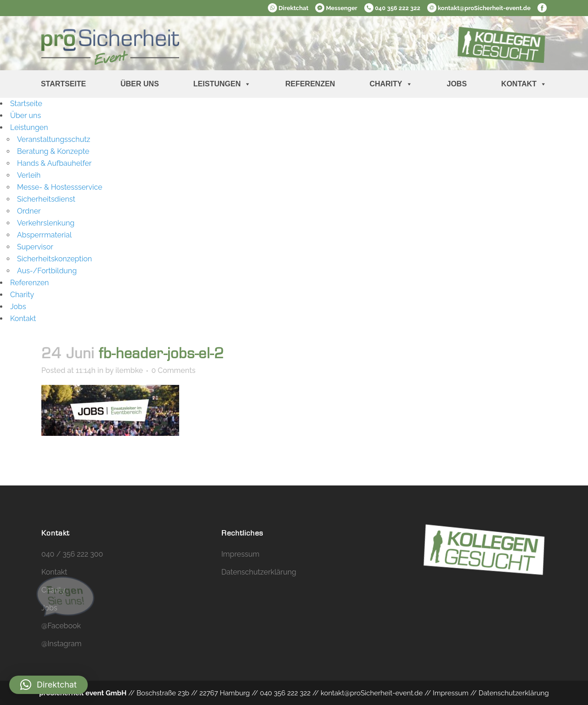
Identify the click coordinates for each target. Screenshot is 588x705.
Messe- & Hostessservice (60, 187)
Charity (391, 84)
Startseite (63, 84)
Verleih (29, 175)
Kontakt (524, 84)
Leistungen (222, 84)
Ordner (29, 211)
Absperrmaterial (44, 235)
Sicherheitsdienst (46, 199)
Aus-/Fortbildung (47, 271)
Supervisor (35, 247)
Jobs (457, 84)
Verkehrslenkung (46, 223)
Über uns (140, 84)
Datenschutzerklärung (259, 572)
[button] (48, 685)
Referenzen (310, 84)
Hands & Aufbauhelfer (54, 163)
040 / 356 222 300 (72, 554)
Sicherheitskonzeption (54, 259)
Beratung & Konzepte (53, 151)
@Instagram (61, 644)
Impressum (240, 554)
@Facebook (61, 626)
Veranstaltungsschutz (54, 139)
